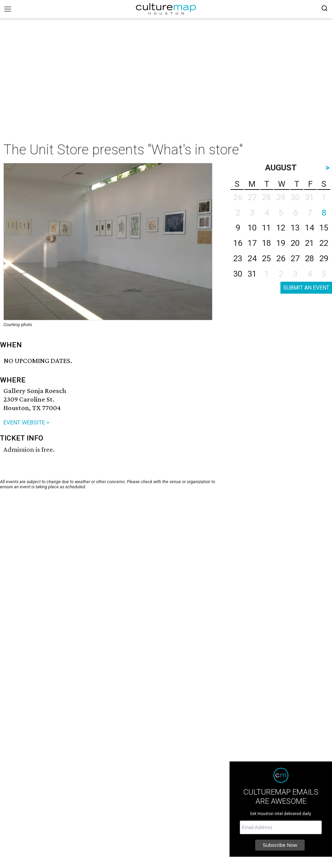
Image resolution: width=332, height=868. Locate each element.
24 (252, 258)
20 (295, 243)
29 (324, 258)
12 (281, 228)
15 (324, 228)
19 (281, 243)
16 (238, 243)
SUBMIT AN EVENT (306, 288)
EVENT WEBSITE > (26, 422)
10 (252, 228)
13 (295, 228)
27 (295, 258)
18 (266, 243)
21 (309, 243)
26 (281, 258)
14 (309, 228)
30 (238, 274)
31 (252, 274)
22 (324, 243)
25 (266, 258)
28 (309, 258)
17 (252, 243)
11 (266, 228)
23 (238, 258)
